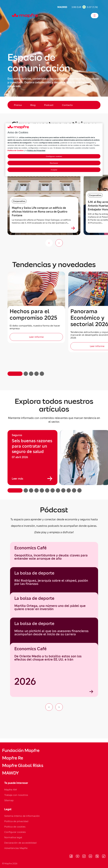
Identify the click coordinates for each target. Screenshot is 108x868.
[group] (32, 458)
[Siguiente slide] (59, 243)
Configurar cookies (15, 832)
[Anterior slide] (49, 243)
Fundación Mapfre (21, 750)
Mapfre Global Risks (23, 765)
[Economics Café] (54, 670)
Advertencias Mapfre (16, 848)
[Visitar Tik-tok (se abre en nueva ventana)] (104, 857)
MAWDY (10, 773)
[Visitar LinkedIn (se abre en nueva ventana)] (90, 857)
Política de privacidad (16, 821)
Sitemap (9, 800)
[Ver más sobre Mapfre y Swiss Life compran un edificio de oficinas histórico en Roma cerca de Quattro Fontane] (73, 228)
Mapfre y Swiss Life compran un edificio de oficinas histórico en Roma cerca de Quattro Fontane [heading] (40, 212)
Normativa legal (13, 837)
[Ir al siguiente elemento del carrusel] (59, 707)
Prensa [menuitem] (18, 105)
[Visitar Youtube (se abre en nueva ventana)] (78, 857)
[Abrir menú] (95, 16)
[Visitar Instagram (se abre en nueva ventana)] (84, 857)
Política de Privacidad (36, 150)
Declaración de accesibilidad (20, 843)
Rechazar (54, 163)
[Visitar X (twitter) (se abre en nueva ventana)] (97, 857)
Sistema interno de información (22, 816)
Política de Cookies (15, 150)
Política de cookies (15, 827)
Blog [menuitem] (33, 105)
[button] (15, 374)
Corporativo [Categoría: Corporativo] (19, 201)
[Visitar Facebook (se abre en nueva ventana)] (71, 857)
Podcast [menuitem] (49, 105)
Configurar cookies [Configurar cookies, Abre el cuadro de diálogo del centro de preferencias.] (54, 156)
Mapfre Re (13, 758)
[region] (54, 461)
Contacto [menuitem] (67, 105)
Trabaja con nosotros (16, 795)
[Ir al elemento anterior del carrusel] (49, 707)
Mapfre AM (10, 790)
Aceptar (54, 170)
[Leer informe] (36, 337)
